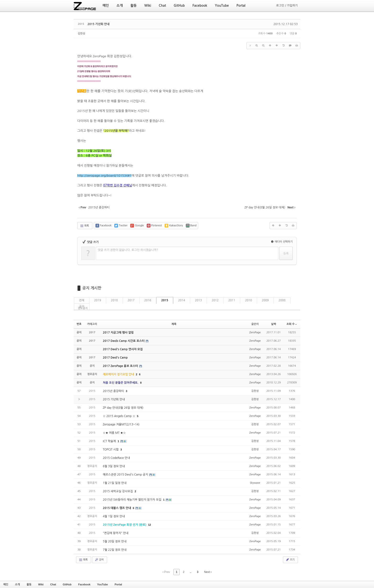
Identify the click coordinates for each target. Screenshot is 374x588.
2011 (232, 300)
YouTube (102, 584)
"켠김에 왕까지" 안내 (116, 533)
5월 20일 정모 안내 (115, 541)
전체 (82, 300)
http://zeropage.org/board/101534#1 (104, 176)
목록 (84, 226)
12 (150, 525)
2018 (114, 300)
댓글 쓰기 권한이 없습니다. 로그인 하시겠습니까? (128, 250)
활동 (29, 584)
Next (208, 572)
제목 (174, 324)
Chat (53, 584)
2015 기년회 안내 (99, 24)
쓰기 (290, 560)
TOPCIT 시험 (111, 450)
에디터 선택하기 (282, 242)
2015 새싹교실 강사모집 (118, 491)
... (190, 572)
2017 (131, 300)
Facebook (84, 584)
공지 (82, 307)
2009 (265, 300)
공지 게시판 (92, 288)
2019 (98, 300)
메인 (6, 584)
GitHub (67, 584)
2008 (282, 300)
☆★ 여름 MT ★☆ (114, 433)
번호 (79, 324)
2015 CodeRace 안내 (116, 458)
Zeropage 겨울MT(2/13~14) (121, 424)
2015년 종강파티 (114, 391)
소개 (18, 584)
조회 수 (292, 324)
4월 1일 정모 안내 (114, 516)
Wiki (41, 584)
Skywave (255, 483)
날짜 (274, 324)
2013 (198, 300)
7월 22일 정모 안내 (115, 550)
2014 (182, 300)
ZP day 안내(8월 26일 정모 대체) (123, 408)
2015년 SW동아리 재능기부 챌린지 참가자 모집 (132, 500)
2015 (165, 300)
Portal (118, 584)
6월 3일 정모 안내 (114, 466)
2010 (248, 300)
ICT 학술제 (110, 441)
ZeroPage (255, 332)
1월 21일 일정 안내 (115, 483)
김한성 (81, 34)
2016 (148, 300)
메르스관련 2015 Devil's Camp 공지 (126, 475)
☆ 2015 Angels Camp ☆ (119, 416)
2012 (215, 300)
